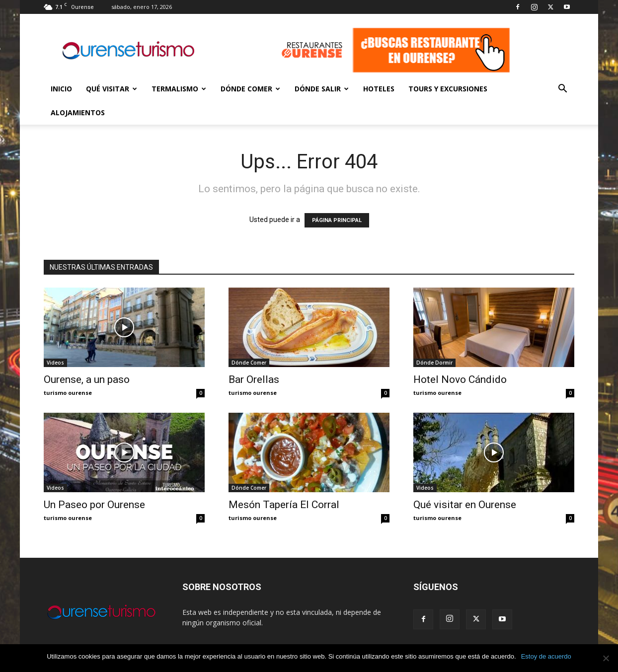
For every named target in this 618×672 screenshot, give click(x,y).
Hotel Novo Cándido (460, 379)
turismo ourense (68, 393)
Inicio (61, 89)
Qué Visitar (112, 89)
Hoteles (379, 89)
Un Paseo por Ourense (94, 505)
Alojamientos (78, 112)
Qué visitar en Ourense (465, 505)
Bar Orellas (254, 379)
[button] (562, 90)
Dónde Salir (322, 89)
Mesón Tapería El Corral (284, 505)
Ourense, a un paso (87, 379)
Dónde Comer (250, 89)
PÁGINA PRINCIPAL (337, 220)
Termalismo (179, 89)
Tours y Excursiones (448, 89)
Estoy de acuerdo (546, 656)
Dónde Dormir (434, 363)
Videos (55, 363)
